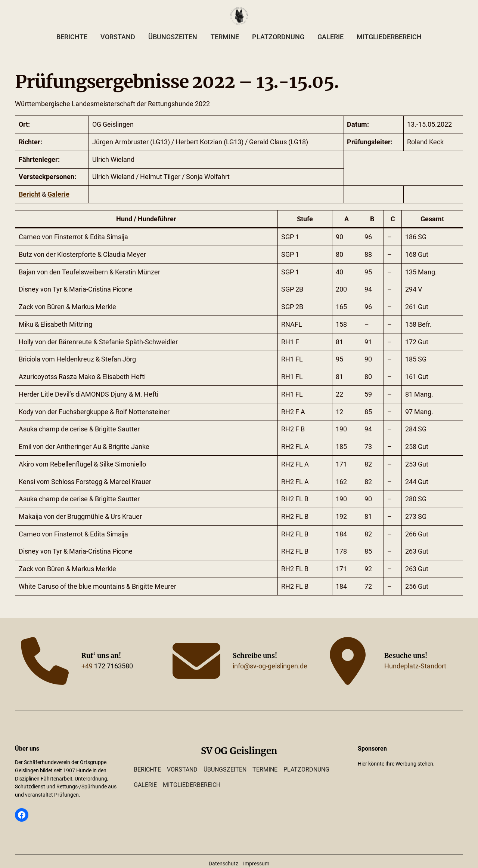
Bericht (30, 194)
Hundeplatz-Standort (415, 666)
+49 (87, 666)
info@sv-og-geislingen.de (270, 666)
